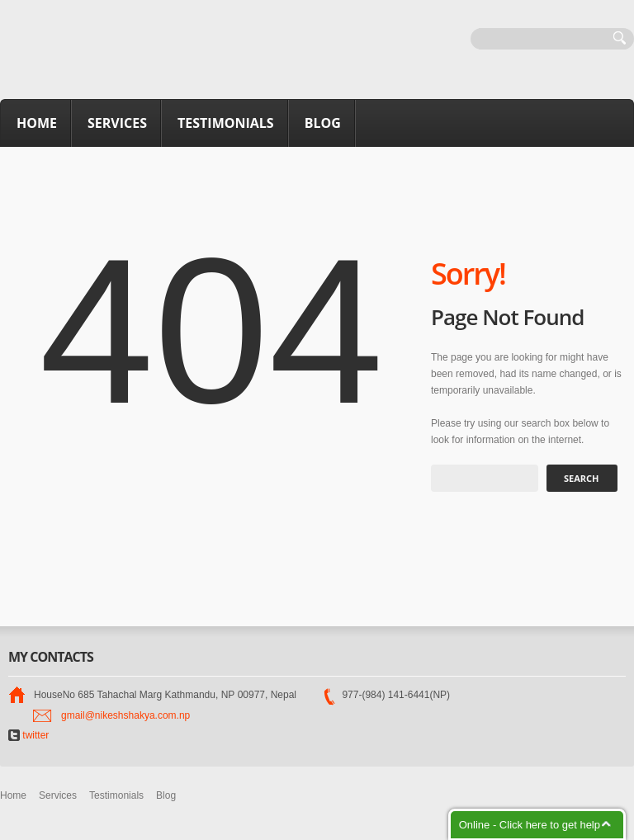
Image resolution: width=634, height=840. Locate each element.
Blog (323, 123)
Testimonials (226, 123)
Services (117, 123)
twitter (28, 735)
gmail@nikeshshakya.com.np (125, 715)
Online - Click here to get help (530, 825)
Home (37, 123)
